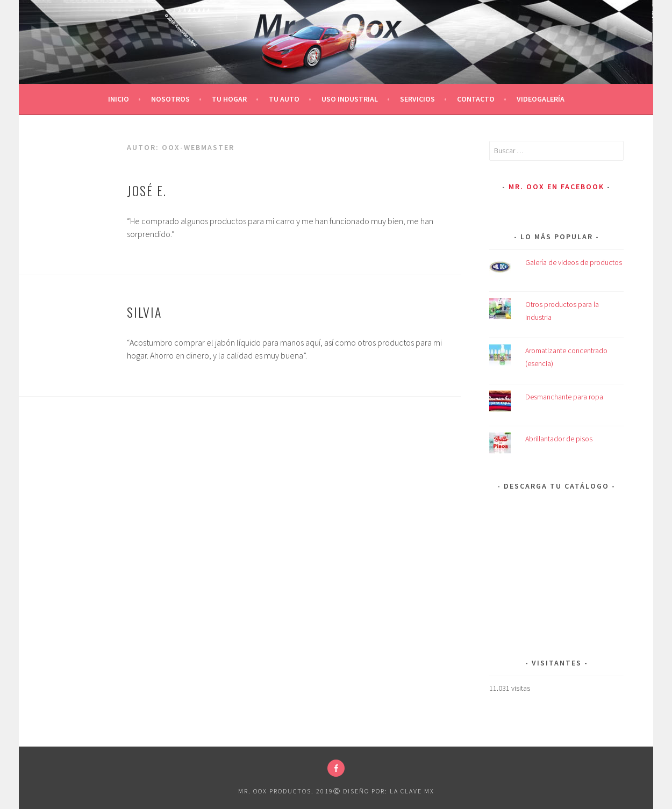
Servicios (417, 99)
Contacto (476, 99)
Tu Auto (284, 99)
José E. (147, 190)
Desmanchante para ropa (564, 397)
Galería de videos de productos (574, 262)
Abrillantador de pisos (559, 439)
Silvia (144, 312)
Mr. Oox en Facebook (556, 187)
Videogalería (541, 99)
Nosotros (170, 99)
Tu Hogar (229, 99)
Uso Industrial (350, 99)
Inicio (119, 99)
